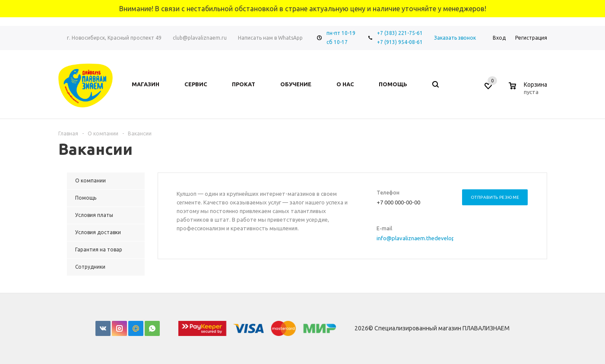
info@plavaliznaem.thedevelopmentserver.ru (433, 238)
